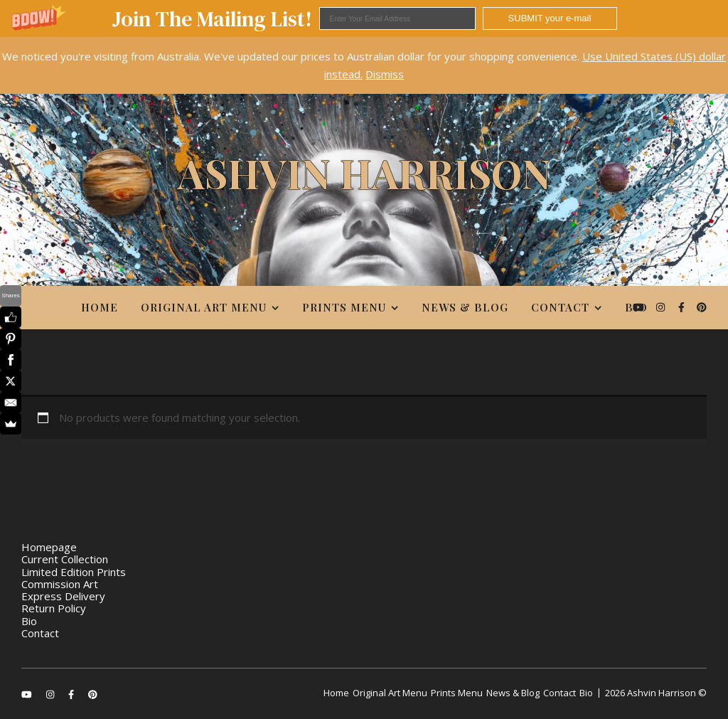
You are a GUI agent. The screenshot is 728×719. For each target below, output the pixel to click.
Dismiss (385, 74)
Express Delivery (63, 596)
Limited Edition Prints (74, 572)
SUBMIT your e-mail (550, 18)
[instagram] (662, 307)
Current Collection (65, 559)
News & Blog (465, 307)
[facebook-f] (683, 307)
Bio (636, 307)
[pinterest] (702, 307)
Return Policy (54, 608)
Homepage (49, 547)
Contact (560, 307)
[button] (364, 18)
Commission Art (60, 584)
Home (100, 307)
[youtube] (640, 307)
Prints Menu (344, 307)
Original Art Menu (204, 307)
